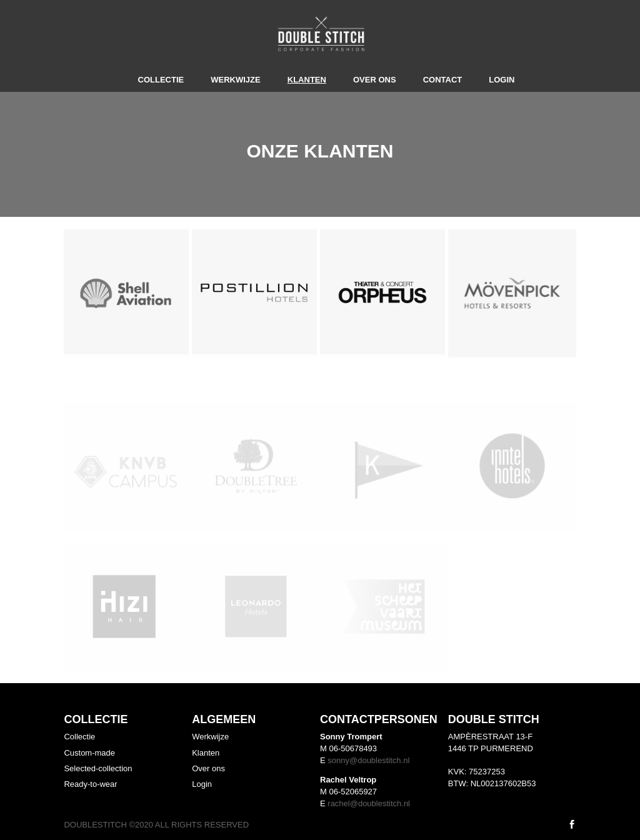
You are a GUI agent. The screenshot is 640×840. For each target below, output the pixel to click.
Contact (443, 80)
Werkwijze (235, 80)
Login (502, 80)
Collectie (161, 80)
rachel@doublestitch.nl (369, 803)
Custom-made (89, 753)
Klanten (307, 80)
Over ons (375, 80)
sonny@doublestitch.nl (368, 760)
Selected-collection (98, 768)
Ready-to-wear (90, 784)
